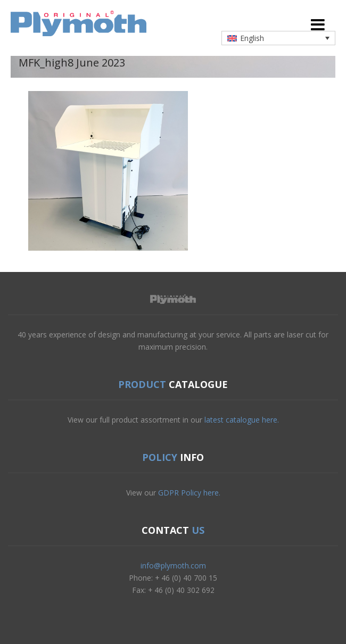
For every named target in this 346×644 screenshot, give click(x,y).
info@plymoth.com (173, 565)
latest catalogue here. (242, 420)
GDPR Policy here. (189, 493)
